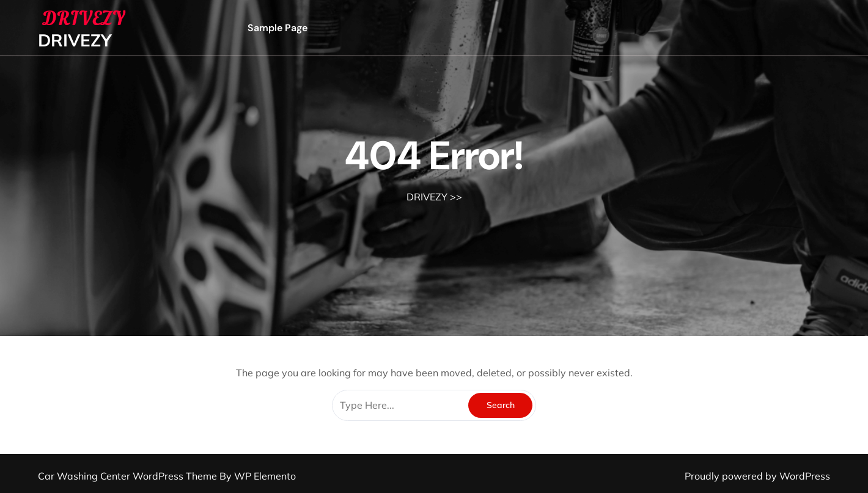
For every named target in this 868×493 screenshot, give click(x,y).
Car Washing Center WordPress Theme (129, 476)
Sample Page (278, 28)
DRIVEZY (75, 40)
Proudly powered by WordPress (757, 476)
